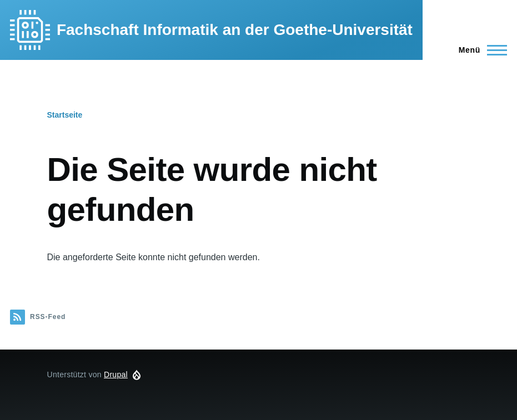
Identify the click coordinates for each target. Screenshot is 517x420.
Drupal (116, 375)
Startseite (65, 115)
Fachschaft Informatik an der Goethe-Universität (235, 30)
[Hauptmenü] (480, 50)
